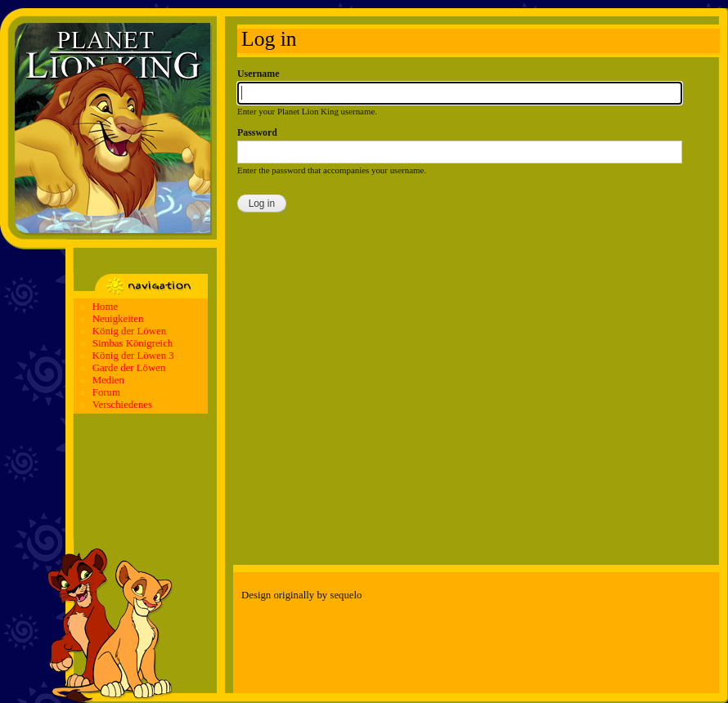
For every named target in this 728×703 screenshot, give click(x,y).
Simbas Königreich (133, 343)
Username (258, 74)
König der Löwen (129, 331)
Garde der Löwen (129, 368)
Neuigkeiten (118, 319)
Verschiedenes (122, 405)
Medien (108, 380)
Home (105, 307)
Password (257, 132)
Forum (106, 392)
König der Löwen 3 (133, 356)
